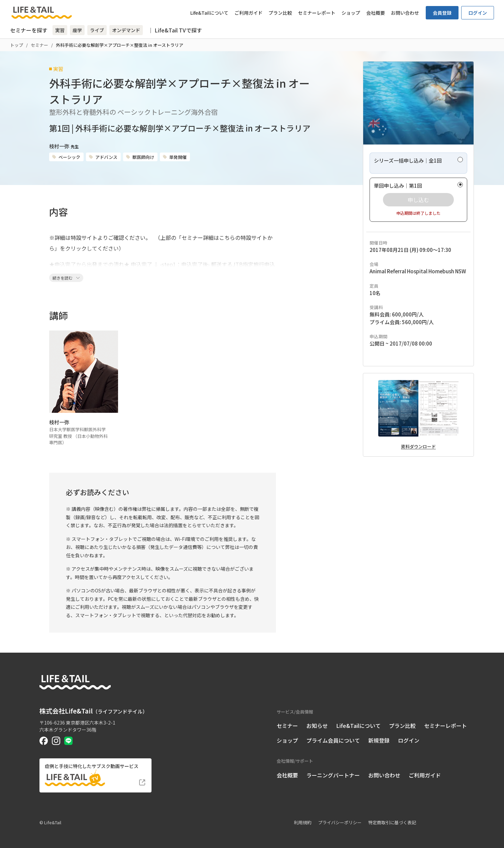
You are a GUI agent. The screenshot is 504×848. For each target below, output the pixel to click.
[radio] (418, 163)
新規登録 (379, 740)
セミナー (39, 45)
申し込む (418, 200)
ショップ (351, 13)
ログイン (478, 13)
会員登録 (442, 13)
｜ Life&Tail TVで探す (175, 30)
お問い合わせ (405, 13)
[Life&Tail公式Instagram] (56, 741)
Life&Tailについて (209, 13)
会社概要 (376, 13)
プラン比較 (280, 13)
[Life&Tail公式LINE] (68, 741)
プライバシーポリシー (340, 822)
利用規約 (303, 822)
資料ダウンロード (418, 446)
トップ (17, 45)
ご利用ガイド (248, 13)
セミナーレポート (317, 13)
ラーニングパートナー (333, 775)
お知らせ (317, 726)
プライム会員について (333, 740)
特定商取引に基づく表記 (392, 822)
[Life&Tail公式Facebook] (44, 741)
